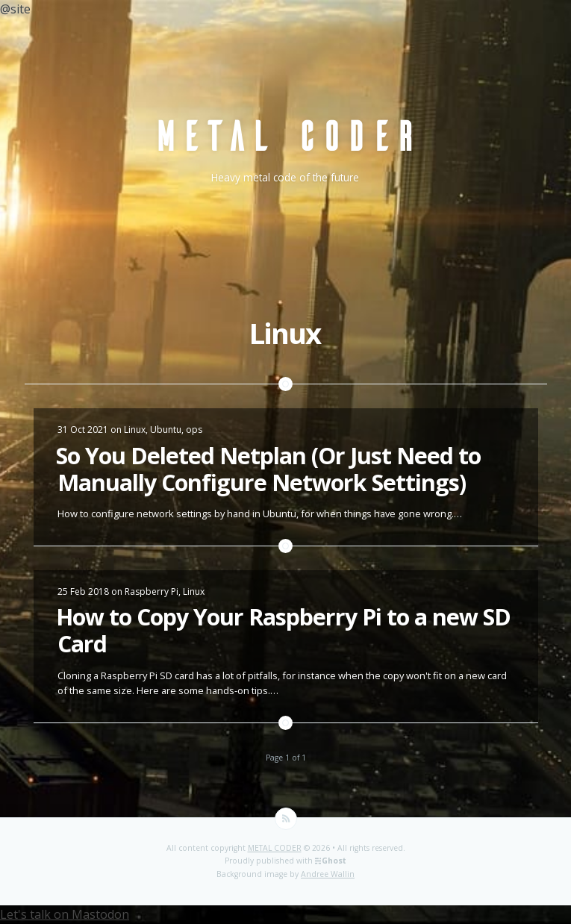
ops (194, 430)
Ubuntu (166, 430)
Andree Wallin (328, 874)
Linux (135, 430)
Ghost (334, 861)
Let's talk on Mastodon (65, 914)
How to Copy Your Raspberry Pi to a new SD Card (283, 630)
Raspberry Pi (152, 591)
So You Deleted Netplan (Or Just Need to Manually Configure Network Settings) (268, 469)
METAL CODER (275, 848)
